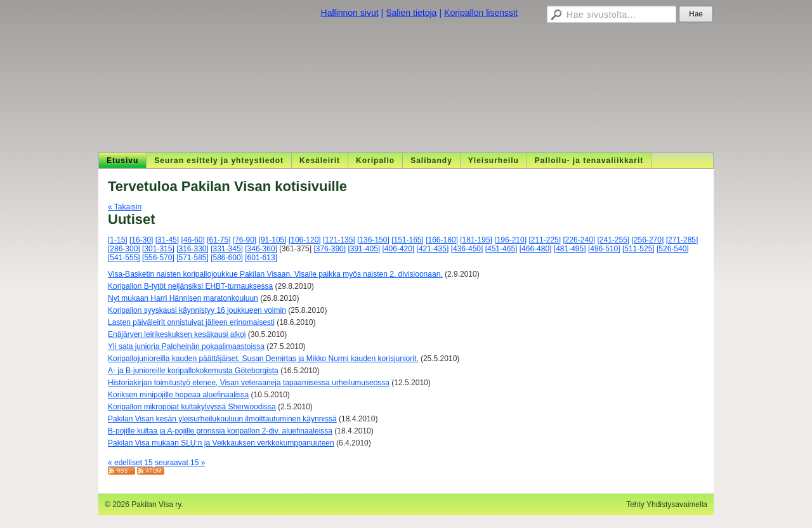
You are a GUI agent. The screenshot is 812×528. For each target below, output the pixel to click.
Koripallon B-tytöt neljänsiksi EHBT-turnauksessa (190, 286)
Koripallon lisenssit (481, 13)
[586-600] (227, 258)
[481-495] (570, 249)
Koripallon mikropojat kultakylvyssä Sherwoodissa (192, 407)
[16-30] (141, 240)
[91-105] (273, 240)
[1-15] (118, 240)
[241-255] (614, 240)
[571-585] (193, 258)
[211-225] (545, 240)
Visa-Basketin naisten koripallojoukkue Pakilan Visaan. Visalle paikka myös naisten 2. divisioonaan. (275, 274)
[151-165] (408, 240)
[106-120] (305, 240)
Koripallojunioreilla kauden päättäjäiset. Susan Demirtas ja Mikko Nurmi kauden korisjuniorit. (263, 359)
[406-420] (399, 249)
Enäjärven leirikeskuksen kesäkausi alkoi (177, 334)
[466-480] (536, 249)
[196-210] (510, 240)
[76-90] (245, 240)
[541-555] (124, 258)
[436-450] (467, 249)
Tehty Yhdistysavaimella (667, 505)
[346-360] (261, 249)
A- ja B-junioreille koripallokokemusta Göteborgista (193, 371)
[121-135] (339, 240)
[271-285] (682, 240)
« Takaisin (125, 207)
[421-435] (433, 249)
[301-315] (158, 249)
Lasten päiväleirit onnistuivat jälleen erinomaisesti (191, 322)
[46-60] (193, 240)
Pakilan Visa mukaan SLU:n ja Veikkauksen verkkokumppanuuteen (221, 443)
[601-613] (261, 258)
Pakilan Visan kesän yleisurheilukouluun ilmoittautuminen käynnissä (222, 419)
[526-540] (673, 249)
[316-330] (193, 249)
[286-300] (124, 249)
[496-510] (604, 249)
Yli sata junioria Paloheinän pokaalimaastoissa (186, 346)
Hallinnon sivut (350, 13)
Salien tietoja (411, 13)
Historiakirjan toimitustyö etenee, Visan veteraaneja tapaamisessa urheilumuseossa (249, 383)
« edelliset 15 (130, 463)
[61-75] (219, 240)
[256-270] (648, 240)
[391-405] (364, 249)
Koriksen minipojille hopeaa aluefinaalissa (178, 395)
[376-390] (330, 249)
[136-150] (373, 240)
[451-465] (501, 249)
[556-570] (158, 258)
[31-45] (167, 240)
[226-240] (579, 240)
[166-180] (442, 240)
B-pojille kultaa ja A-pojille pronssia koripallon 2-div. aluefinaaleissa (220, 431)
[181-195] (476, 240)
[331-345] (227, 249)
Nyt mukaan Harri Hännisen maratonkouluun (183, 298)
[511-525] (638, 249)
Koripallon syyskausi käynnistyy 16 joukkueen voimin (197, 310)
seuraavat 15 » (180, 463)
